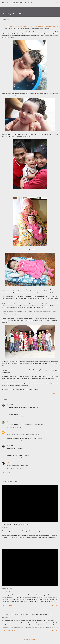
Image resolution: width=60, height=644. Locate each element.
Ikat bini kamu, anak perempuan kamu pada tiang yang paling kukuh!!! (28, 614)
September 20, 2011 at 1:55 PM (14, 441)
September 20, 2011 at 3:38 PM (15, 468)
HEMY (8, 432)
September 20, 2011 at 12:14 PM (15, 427)
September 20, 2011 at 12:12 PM (15, 417)
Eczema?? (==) (7, 589)
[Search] (53, 3)
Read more (55, 541)
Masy (8, 422)
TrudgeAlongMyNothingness (17, 3)
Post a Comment (6, 472)
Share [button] (54, 393)
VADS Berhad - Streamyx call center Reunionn (19, 524)
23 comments (11, 631)
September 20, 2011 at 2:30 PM (15, 458)
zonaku (8, 405)
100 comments (11, 541)
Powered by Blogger (30, 640)
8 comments (11, 605)
